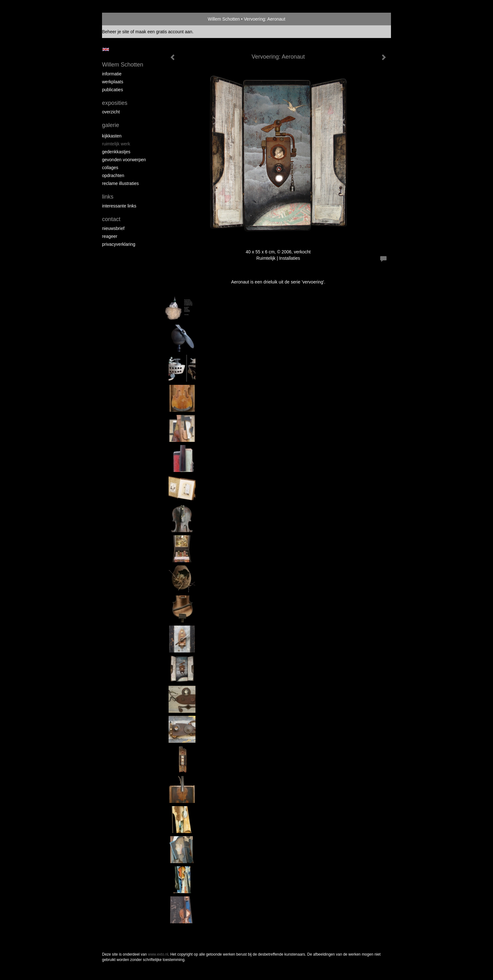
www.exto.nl (158, 954)
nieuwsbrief (113, 228)
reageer (110, 236)
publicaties (112, 90)
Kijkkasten (112, 136)
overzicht (111, 112)
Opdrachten (113, 175)
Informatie (112, 74)
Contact (111, 219)
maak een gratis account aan (164, 32)
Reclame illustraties (120, 183)
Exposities (115, 103)
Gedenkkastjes (116, 152)
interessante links (119, 206)
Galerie (111, 125)
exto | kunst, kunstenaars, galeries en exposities (120, 19)
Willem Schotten (224, 19)
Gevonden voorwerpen (124, 160)
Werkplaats (113, 82)
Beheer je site (116, 32)
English (106, 49)
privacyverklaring (119, 244)
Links (108, 197)
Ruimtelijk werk (116, 144)
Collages (110, 168)
